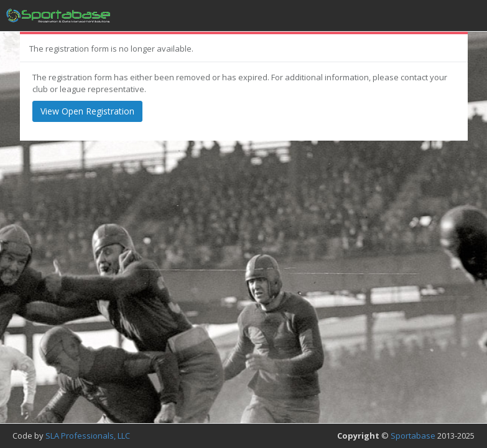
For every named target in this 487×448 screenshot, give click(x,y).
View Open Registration (87, 111)
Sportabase (413, 436)
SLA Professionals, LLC (88, 436)
